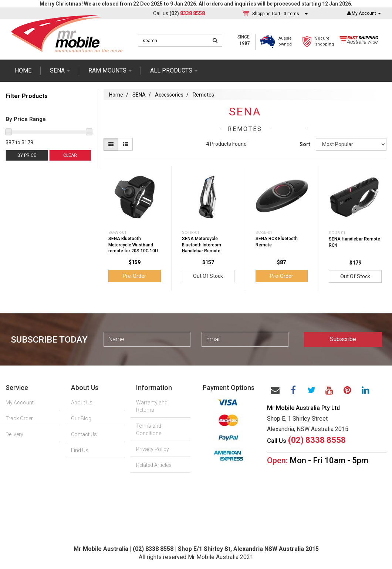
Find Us (80, 450)
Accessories (169, 95)
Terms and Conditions (149, 430)
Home (23, 70)
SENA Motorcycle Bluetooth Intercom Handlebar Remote (202, 245)
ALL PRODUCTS (174, 70)
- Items (276, 14)
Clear (70, 155)
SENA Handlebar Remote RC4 (354, 242)
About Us (82, 403)
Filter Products (27, 96)
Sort (305, 144)
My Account (20, 403)
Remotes (203, 95)
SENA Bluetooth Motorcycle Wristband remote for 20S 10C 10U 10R (133, 248)
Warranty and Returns (152, 406)
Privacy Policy (153, 449)
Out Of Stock (208, 276)
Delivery (14, 434)
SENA (60, 70)
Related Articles (154, 465)
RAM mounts (110, 70)
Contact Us (84, 434)
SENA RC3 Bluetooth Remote (277, 242)
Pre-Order (134, 276)
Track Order (19, 418)
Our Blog (81, 418)
